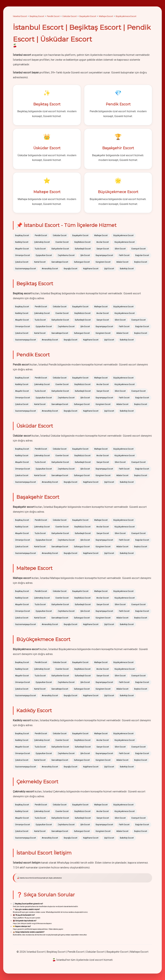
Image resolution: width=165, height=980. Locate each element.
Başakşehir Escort (88, 16)
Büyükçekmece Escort (126, 16)
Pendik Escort (53, 16)
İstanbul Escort (20, 16)
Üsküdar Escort (70, 16)
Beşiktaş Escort (37, 16)
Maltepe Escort (106, 16)
